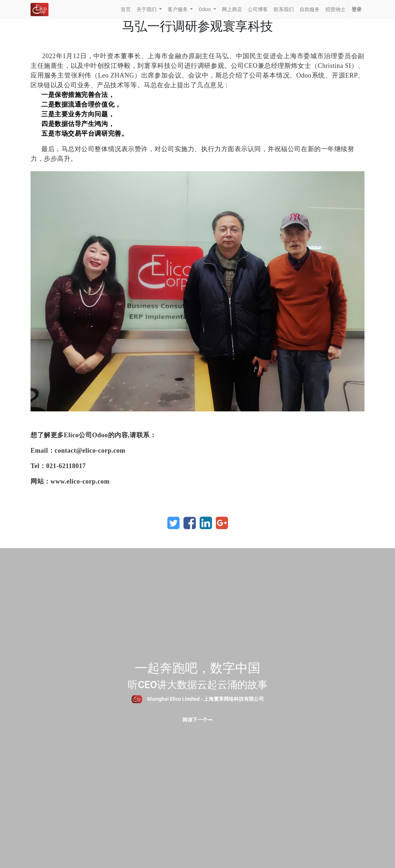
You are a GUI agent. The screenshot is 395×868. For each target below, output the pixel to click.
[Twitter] (173, 523)
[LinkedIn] (206, 523)
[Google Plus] (222, 523)
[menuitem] (126, 10)
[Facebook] (190, 523)
